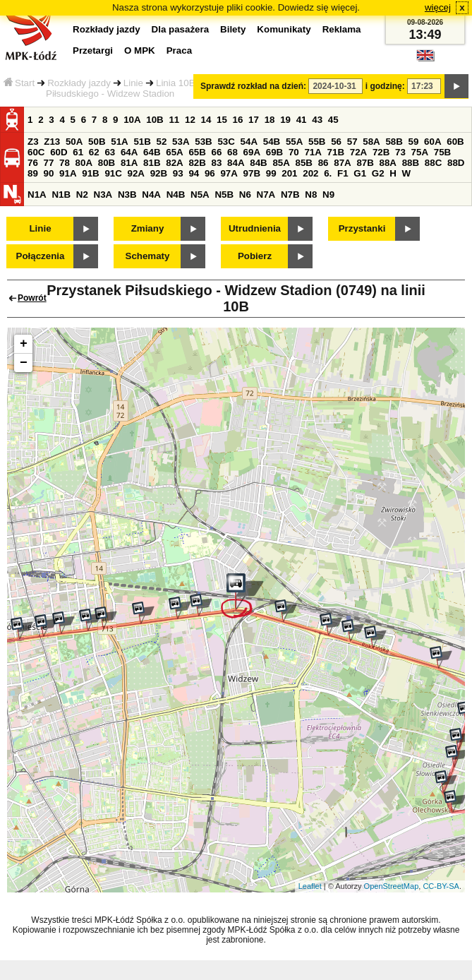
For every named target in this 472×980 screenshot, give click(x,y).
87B (365, 163)
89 (33, 173)
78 (65, 163)
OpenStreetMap (392, 886)
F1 (343, 173)
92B (159, 173)
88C (433, 163)
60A (432, 142)
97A (229, 173)
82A (174, 163)
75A (420, 152)
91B (90, 173)
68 (232, 152)
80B (107, 163)
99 (271, 173)
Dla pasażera (181, 29)
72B (381, 152)
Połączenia (41, 256)
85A (281, 163)
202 (310, 173)
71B (336, 152)
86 (323, 163)
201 (289, 173)
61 (78, 152)
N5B (224, 195)
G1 (360, 173)
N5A (200, 195)
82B (197, 163)
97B (252, 173)
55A (294, 142)
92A (136, 173)
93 (178, 173)
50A (74, 142)
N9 (328, 195)
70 (294, 152)
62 (94, 152)
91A (68, 173)
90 (49, 173)
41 (302, 120)
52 (162, 142)
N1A (37, 195)
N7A (266, 195)
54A (249, 142)
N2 (82, 195)
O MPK (140, 50)
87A (342, 163)
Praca (179, 50)
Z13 (52, 142)
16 (238, 120)
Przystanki (362, 228)
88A (388, 163)
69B (274, 152)
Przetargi (93, 50)
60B (455, 142)
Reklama (342, 29)
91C (113, 173)
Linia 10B (176, 83)
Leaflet (310, 886)
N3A (103, 195)
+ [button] (24, 344)
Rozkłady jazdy (79, 83)
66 (217, 152)
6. (328, 173)
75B (442, 152)
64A (129, 152)
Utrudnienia (255, 228)
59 (414, 142)
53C (226, 142)
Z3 (33, 142)
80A (84, 163)
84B (258, 163)
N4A (151, 195)
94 (194, 173)
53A (181, 142)
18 (270, 120)
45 (333, 120)
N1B (61, 195)
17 (254, 120)
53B (203, 142)
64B (152, 152)
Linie (133, 83)
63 (110, 152)
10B (155, 120)
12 (190, 120)
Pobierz (255, 256)
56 (336, 142)
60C (36, 152)
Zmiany (148, 228)
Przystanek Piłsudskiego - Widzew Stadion (150, 88)
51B (142, 142)
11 (174, 120)
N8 (311, 195)
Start (19, 83)
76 (33, 163)
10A (132, 120)
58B (394, 142)
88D (456, 163)
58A (371, 142)
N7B (290, 195)
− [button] (24, 363)
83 (217, 163)
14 (206, 120)
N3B (127, 195)
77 (49, 163)
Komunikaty (284, 29)
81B (152, 163)
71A (313, 152)
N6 (245, 195)
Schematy (148, 256)
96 (210, 173)
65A (174, 152)
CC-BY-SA (441, 886)
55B (317, 142)
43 (317, 120)
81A (129, 163)
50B (97, 142)
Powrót (32, 298)
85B (304, 163)
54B (272, 142)
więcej (438, 7)
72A (358, 152)
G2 (378, 173)
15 (222, 120)
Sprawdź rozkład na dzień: (253, 86)
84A (236, 163)
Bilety (233, 29)
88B (411, 163)
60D (59, 152)
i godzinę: (385, 86)
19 (285, 120)
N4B (176, 195)
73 (400, 152)
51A (119, 142)
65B (197, 152)
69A (252, 152)
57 (352, 142)
